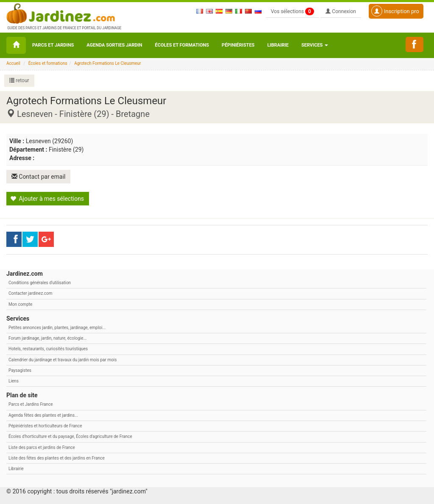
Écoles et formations (182, 45)
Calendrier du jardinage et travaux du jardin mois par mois (63, 360)
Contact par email (39, 177)
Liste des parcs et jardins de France (42, 447)
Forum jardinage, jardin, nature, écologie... (47, 338)
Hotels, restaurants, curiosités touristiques (48, 349)
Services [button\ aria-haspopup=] (315, 45)
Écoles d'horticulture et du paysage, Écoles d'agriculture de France (70, 436)
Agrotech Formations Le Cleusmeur (107, 63)
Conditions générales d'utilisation (40, 283)
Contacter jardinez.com (30, 293)
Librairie (278, 45)
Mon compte (20, 304)
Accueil (13, 63)
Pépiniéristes (238, 45)
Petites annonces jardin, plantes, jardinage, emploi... (57, 328)
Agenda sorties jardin (114, 45)
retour (19, 80)
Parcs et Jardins (53, 45)
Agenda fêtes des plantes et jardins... (43, 415)
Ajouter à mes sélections (47, 199)
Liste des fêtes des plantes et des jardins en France (57, 458)
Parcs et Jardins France (31, 404)
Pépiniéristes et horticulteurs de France (45, 426)
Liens (14, 381)
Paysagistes (20, 370)
